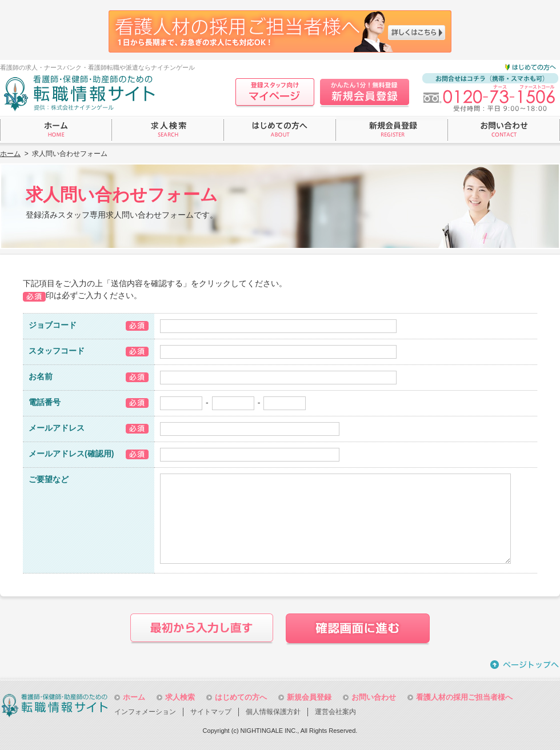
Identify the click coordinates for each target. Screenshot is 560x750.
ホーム (10, 154)
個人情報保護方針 (273, 712)
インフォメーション (145, 712)
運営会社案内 (335, 712)
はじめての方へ (241, 697)
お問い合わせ (374, 697)
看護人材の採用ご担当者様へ (464, 697)
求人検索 (180, 697)
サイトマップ (211, 712)
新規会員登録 (309, 697)
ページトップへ (525, 665)
